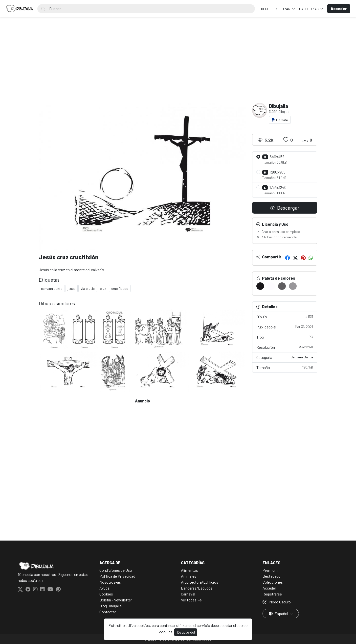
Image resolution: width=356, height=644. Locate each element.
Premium (270, 570)
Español (279, 613)
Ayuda (104, 588)
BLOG (265, 9)
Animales (189, 576)
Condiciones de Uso (116, 570)
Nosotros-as (110, 582)
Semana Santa (302, 357)
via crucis (88, 288)
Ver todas (189, 600)
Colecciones (273, 582)
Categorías (309, 9)
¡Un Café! (280, 120)
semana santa (52, 288)
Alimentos (189, 570)
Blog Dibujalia (111, 606)
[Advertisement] (178, 66)
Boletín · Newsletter (116, 600)
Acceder (269, 588)
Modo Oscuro (277, 602)
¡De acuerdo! (186, 632)
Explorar (282, 9)
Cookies (106, 594)
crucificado (120, 288)
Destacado (272, 576)
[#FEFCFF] (271, 286)
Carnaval (188, 594)
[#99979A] (293, 286)
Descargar (285, 208)
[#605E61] (282, 286)
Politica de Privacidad (117, 576)
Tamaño (285, 367)
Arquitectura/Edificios (200, 582)
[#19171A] (260, 286)
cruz (103, 288)
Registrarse (272, 594)
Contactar (108, 612)
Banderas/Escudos (197, 588)
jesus (72, 288)
